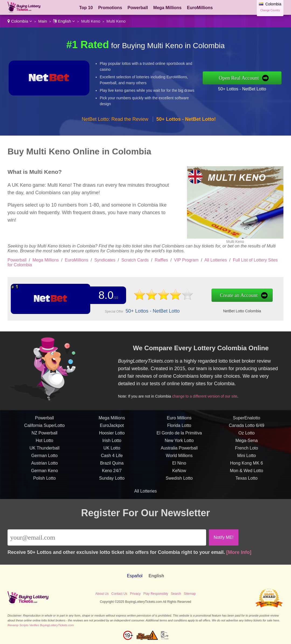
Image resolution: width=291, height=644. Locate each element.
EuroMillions (200, 8)
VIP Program (186, 260)
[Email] (107, 537)
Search (176, 594)
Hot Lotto (45, 443)
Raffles (161, 260)
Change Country (270, 10)
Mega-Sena (247, 443)
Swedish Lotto (179, 481)
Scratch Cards (135, 260)
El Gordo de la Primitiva (179, 436)
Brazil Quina (112, 466)
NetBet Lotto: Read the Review (115, 119)
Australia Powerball (179, 451)
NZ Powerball (44, 436)
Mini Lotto (246, 458)
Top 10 (86, 8)
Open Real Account (239, 78)
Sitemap (190, 594)
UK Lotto (112, 451)
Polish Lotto (44, 481)
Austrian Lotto (45, 466)
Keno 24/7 (112, 473)
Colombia (20, 21)
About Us (102, 594)
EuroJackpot (112, 428)
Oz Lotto (247, 436)
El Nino (179, 466)
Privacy (135, 594)
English (64, 21)
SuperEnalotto (246, 421)
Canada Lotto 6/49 (247, 428)
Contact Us (119, 594)
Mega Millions (167, 8)
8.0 (105, 295)
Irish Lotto (112, 443)
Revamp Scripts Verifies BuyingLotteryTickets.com (41, 625)
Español (135, 576)
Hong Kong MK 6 (247, 466)
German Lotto (44, 458)
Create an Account (232, 295)
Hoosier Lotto (112, 436)
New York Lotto (179, 443)
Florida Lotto (179, 428)
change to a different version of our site (207, 395)
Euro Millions (179, 421)
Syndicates (105, 260)
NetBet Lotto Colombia (236, 311)
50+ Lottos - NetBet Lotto (242, 89)
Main (43, 21)
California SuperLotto (44, 428)
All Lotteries (216, 260)
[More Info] (239, 552)
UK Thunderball (45, 451)
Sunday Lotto (112, 481)
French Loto (246, 451)
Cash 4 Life (112, 458)
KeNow (179, 473)
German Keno (44, 473)
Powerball (138, 8)
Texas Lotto (247, 481)
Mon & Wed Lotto (246, 473)
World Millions (179, 458)
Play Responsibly (156, 594)
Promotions (110, 8)
